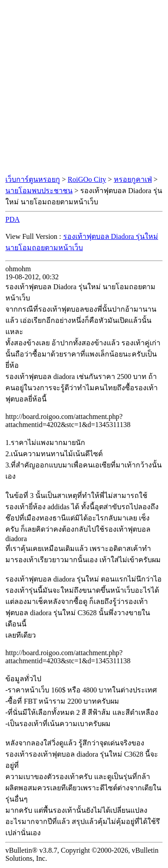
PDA (13, 219)
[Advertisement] (84, 88)
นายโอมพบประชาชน (39, 191)
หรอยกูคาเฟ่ (133, 179)
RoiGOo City (87, 179)
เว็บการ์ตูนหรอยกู (33, 179)
